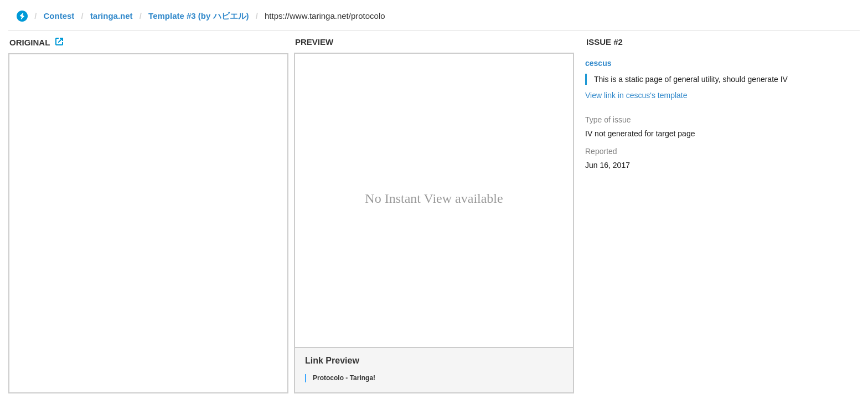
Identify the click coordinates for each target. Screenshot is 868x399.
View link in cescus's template (636, 95)
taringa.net (112, 16)
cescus (598, 63)
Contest (59, 16)
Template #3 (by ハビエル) (198, 16)
